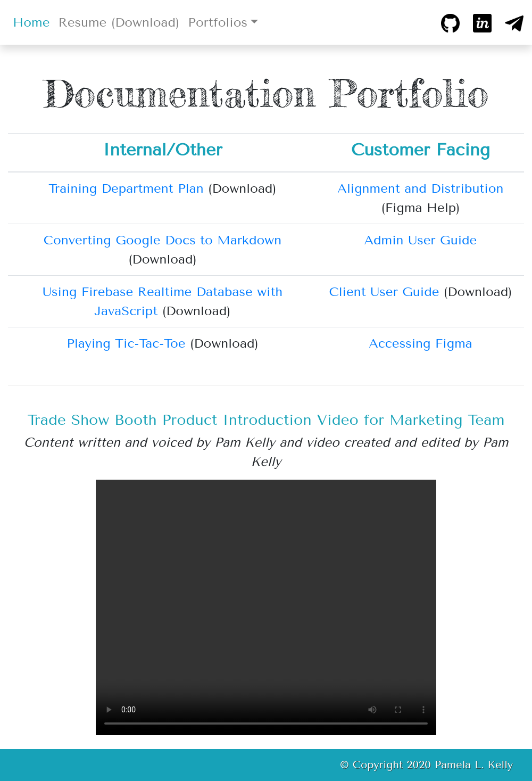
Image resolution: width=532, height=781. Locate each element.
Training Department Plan (126, 188)
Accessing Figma (421, 343)
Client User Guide (384, 292)
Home (33, 21)
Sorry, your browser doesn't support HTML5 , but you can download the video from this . (266, 607)
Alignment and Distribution (420, 188)
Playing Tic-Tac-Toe (126, 343)
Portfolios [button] (218, 22)
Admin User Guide (421, 240)
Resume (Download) (119, 22)
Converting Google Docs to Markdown (163, 240)
